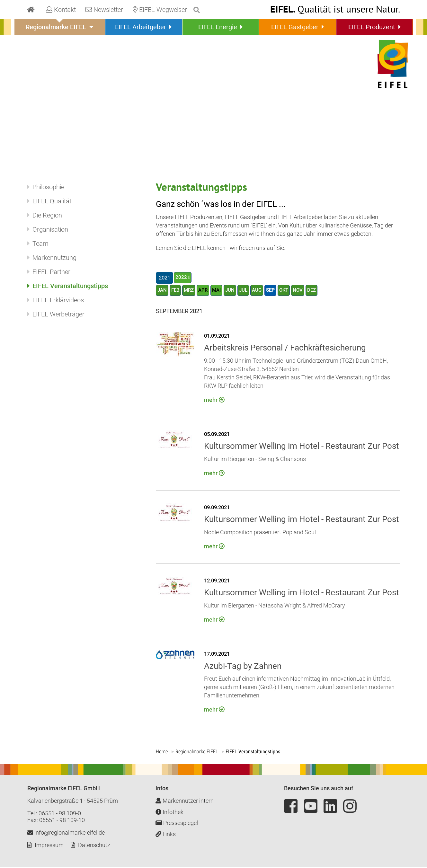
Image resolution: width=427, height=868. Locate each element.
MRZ (191, 291)
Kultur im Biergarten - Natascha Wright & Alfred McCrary (275, 607)
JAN (162, 291)
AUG (262, 291)
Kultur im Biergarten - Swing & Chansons (255, 460)
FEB (176, 291)
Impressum (49, 846)
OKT (291, 291)
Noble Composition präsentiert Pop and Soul (260, 533)
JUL (248, 291)
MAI (220, 291)
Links (166, 835)
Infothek (169, 813)
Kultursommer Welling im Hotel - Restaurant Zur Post (302, 447)
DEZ (320, 291)
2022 (181, 278)
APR (206, 291)
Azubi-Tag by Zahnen (243, 667)
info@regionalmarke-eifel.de (66, 833)
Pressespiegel (177, 824)
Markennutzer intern (185, 802)
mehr (211, 401)
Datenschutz (94, 846)
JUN (234, 291)
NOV (305, 291)
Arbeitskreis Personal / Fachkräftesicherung (285, 349)
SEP (276, 291)
